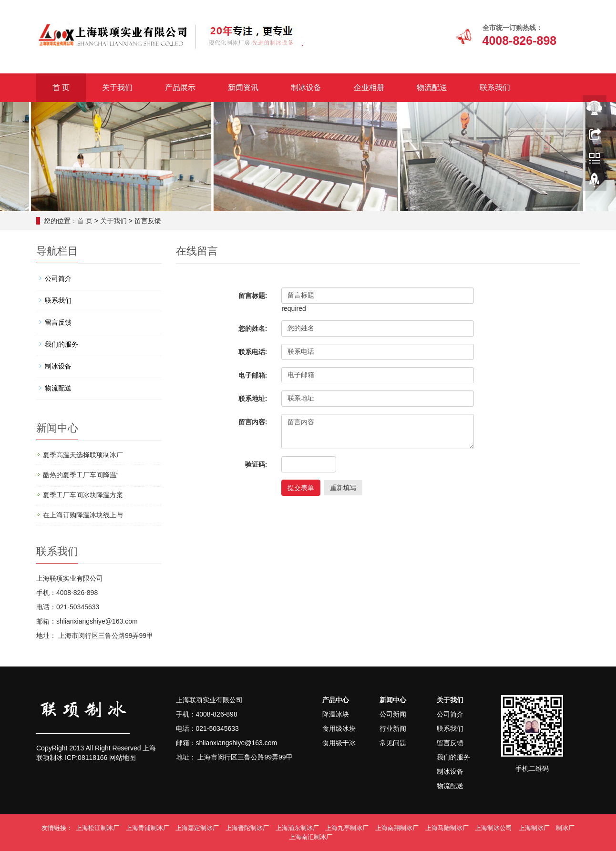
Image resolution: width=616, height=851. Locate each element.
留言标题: (253, 296)
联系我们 (495, 87)
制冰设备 (306, 87)
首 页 (61, 87)
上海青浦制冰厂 (148, 828)
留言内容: (253, 422)
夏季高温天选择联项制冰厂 (83, 455)
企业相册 (369, 87)
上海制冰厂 (534, 828)
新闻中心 (393, 700)
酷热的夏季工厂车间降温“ (81, 475)
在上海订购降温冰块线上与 (83, 515)
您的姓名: (253, 328)
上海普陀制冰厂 (247, 828)
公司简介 (58, 278)
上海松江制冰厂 (98, 828)
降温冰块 (336, 714)
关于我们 (117, 87)
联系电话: (253, 352)
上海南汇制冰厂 (311, 837)
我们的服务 (62, 344)
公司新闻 (393, 714)
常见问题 (393, 743)
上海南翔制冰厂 (397, 828)
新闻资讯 (243, 87)
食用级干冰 (339, 743)
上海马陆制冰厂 (447, 828)
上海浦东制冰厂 (297, 828)
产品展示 (180, 87)
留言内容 (378, 431)
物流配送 (432, 87)
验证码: (256, 464)
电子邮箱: (253, 375)
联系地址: (253, 399)
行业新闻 (393, 728)
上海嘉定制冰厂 (197, 828)
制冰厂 (565, 828)
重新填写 (343, 488)
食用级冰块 (339, 728)
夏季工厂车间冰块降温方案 (83, 495)
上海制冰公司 (493, 828)
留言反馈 (58, 322)
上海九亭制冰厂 (347, 828)
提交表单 (301, 488)
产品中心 (336, 700)
